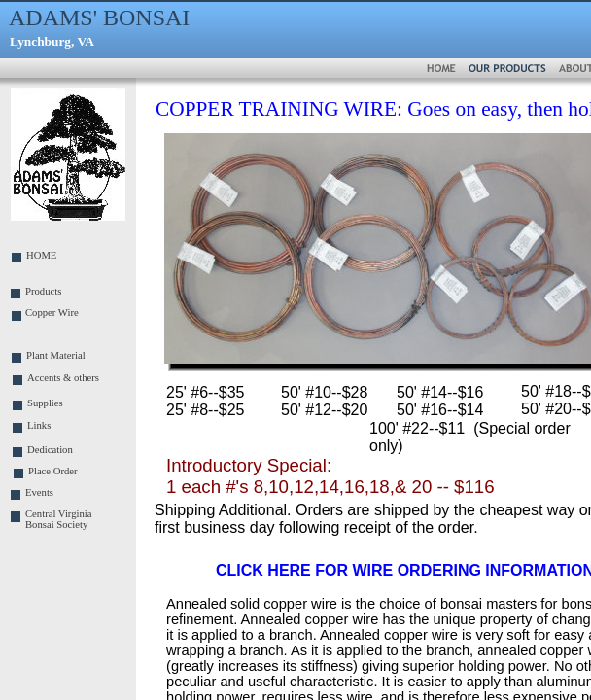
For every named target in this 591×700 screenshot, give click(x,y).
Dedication (50, 450)
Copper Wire (52, 313)
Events (39, 492)
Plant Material (56, 355)
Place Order (53, 471)
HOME (41, 255)
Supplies (45, 403)
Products (43, 291)
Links (39, 425)
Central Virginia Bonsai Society (59, 519)
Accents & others (63, 378)
